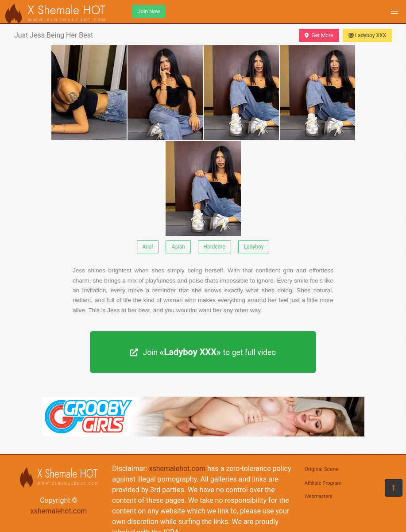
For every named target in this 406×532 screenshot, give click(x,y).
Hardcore (215, 247)
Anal (148, 247)
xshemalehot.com (59, 511)
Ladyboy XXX (367, 35)
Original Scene (322, 469)
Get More (319, 35)
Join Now (149, 11)
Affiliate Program (323, 483)
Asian (178, 247)
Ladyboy (254, 247)
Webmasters (319, 496)
